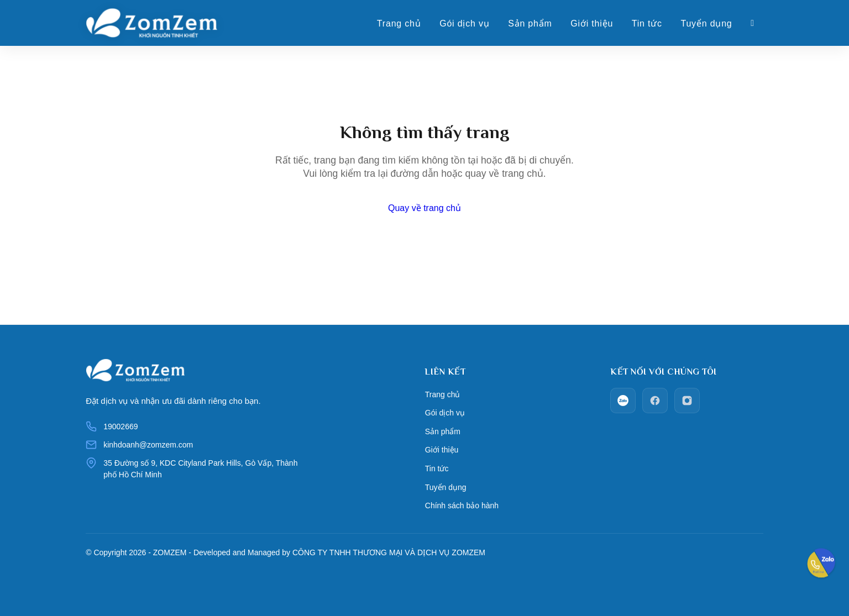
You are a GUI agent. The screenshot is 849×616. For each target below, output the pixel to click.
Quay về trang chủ (424, 208)
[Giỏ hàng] (753, 24)
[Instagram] (687, 401)
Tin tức (647, 24)
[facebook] (655, 401)
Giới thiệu (592, 24)
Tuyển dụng (706, 24)
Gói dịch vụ (464, 24)
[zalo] (623, 401)
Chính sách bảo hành (461, 496)
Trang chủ (399, 24)
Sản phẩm (530, 24)
